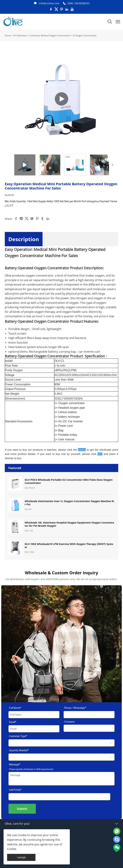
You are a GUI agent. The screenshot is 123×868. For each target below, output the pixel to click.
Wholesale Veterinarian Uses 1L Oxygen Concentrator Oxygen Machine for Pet (69, 503)
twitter (27, 219)
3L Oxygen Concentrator (85, 35)
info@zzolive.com (49, 3)
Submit (22, 809)
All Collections (20, 35)
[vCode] (59, 797)
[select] (62, 743)
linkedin (48, 219)
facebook (16, 219)
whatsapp (32, 219)
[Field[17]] (89, 715)
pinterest (37, 219)
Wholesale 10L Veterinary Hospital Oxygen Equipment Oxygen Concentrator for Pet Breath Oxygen (69, 524)
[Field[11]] (89, 728)
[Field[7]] (34, 715)
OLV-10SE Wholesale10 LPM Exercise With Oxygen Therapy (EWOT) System (69, 546)
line (21, 219)
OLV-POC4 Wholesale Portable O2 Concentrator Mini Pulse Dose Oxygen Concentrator (69, 481)
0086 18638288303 (79, 3)
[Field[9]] (34, 729)
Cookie (22, 835)
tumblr (43, 219)
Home (8, 35)
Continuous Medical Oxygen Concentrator (50, 35)
